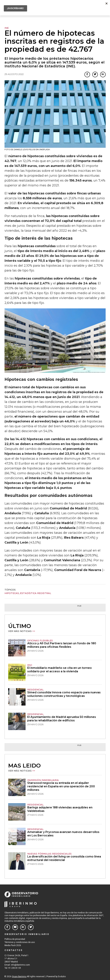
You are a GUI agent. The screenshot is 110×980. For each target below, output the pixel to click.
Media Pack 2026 (13, 945)
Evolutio (62, 977)
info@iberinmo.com (20, 965)
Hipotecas (12, 593)
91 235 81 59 (15, 968)
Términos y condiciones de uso (20, 942)
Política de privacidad (15, 939)
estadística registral (36, 593)
